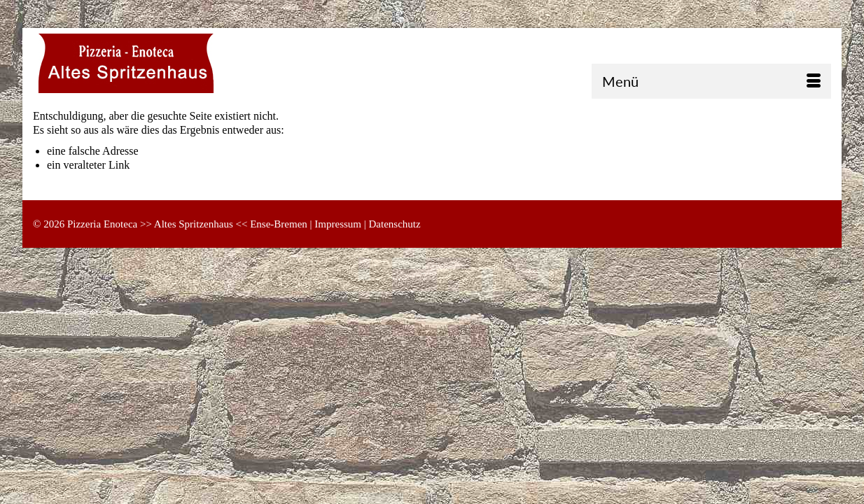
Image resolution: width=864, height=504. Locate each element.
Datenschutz (395, 224)
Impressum (338, 224)
